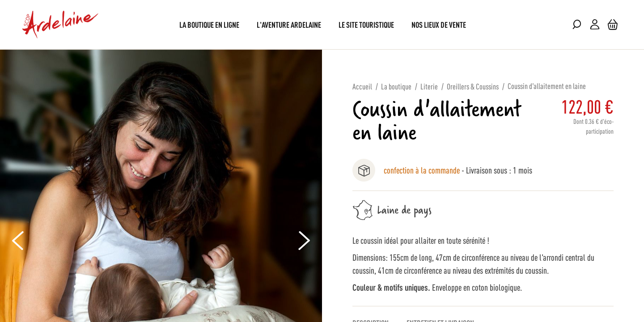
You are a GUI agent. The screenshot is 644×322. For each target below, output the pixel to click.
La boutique (396, 86)
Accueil (362, 86)
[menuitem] (209, 24)
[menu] (322, 24)
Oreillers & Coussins (473, 86)
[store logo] (60, 25)
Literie (429, 86)
